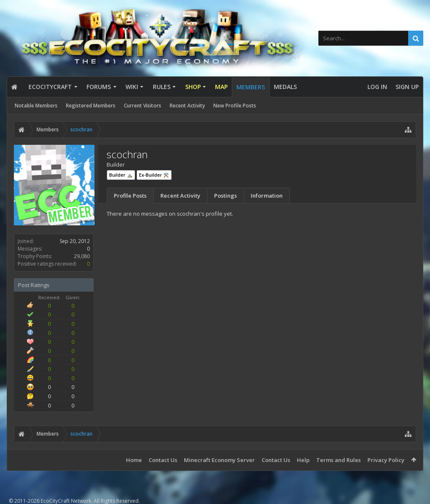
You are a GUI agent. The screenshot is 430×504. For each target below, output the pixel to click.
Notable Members (36, 106)
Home (134, 460)
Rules (162, 87)
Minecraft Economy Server (219, 460)
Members (251, 87)
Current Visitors (143, 106)
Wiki (132, 87)
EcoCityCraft (50, 87)
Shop (193, 87)
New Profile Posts (235, 106)
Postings (225, 196)
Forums (99, 87)
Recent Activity (187, 106)
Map (221, 87)
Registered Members (91, 106)
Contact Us (163, 460)
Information (267, 196)
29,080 (82, 256)
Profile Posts (130, 196)
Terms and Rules (338, 460)
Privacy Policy (386, 460)
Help (303, 460)
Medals (285, 87)
